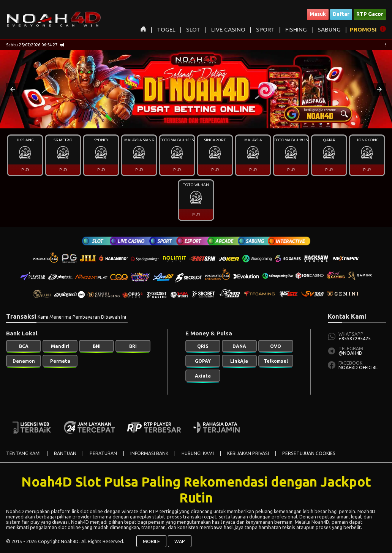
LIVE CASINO (228, 29)
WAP (180, 541)
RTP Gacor (370, 14)
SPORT (265, 29)
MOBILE (151, 541)
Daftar (341, 14)
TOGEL (166, 29)
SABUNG (329, 29)
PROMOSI (363, 29)
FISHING (296, 29)
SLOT (193, 29)
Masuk (318, 14)
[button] (13, 89)
